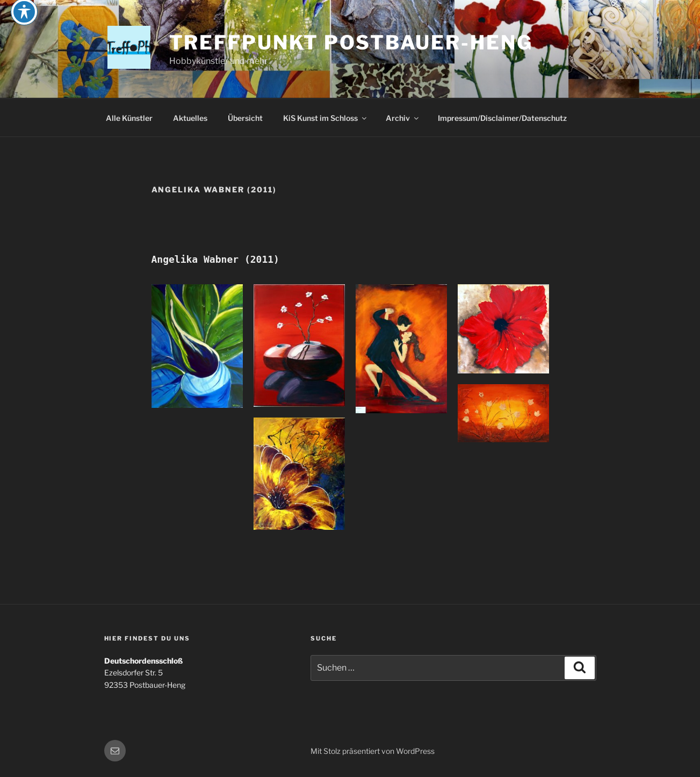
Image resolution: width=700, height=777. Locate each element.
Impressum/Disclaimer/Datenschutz (502, 118)
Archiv (403, 118)
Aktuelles (190, 118)
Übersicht (245, 118)
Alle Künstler (129, 118)
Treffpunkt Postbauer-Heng (351, 42)
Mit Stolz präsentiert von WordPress (373, 751)
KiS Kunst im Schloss (326, 118)
